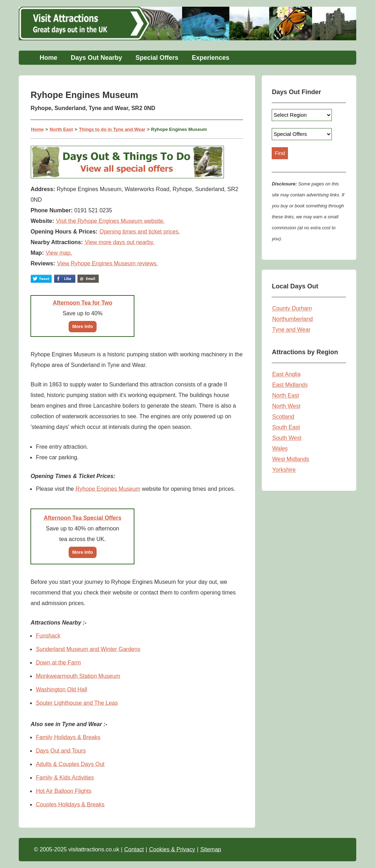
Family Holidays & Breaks (68, 737)
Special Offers (157, 58)
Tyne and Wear (291, 330)
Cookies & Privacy (172, 849)
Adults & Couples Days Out (70, 764)
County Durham (292, 308)
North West (286, 406)
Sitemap (211, 849)
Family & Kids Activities (65, 778)
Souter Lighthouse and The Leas (77, 703)
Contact (134, 849)
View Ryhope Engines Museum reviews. (107, 263)
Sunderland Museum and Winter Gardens (88, 649)
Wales (280, 449)
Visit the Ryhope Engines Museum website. (110, 221)
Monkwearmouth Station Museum (78, 676)
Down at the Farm (58, 663)
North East (61, 129)
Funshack (48, 636)
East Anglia (286, 374)
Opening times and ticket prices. (140, 232)
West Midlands (291, 459)
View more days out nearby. (120, 242)
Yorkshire (284, 470)
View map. (59, 253)
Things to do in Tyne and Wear (112, 129)
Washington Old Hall (61, 689)
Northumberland (292, 319)
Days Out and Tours (61, 751)
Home (48, 58)
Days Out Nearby (96, 58)
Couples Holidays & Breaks (70, 804)
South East (286, 427)
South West (287, 438)
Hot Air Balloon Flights (64, 791)
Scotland (283, 417)
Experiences (210, 58)
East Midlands (290, 385)
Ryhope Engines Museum (108, 489)
